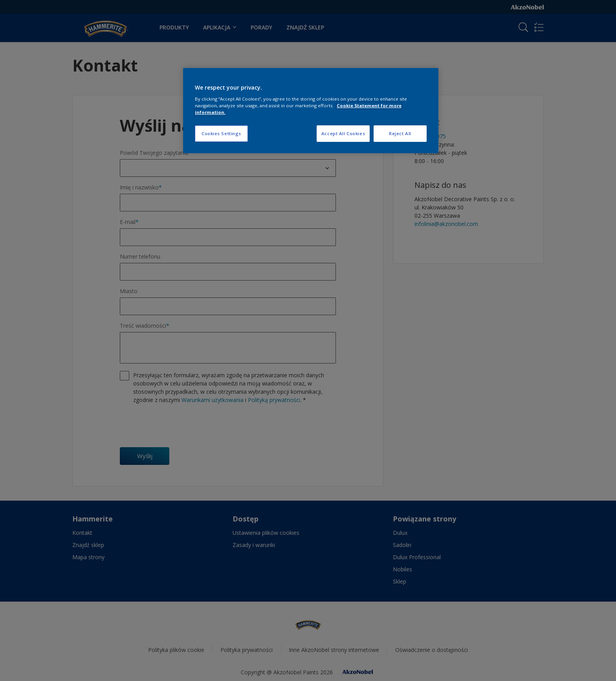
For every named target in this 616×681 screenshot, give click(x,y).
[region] (311, 111)
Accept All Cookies (343, 133)
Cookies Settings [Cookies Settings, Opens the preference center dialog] (221, 133)
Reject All (400, 133)
